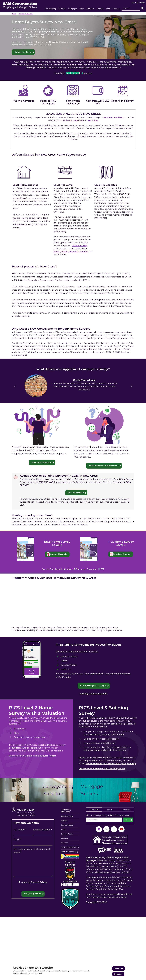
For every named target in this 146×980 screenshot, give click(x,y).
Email (17, 840)
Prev (15, 386)
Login (134, 3)
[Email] (33, 844)
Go (142, 8)
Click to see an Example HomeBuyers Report (32, 756)
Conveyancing (94, 810)
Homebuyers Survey (26, 14)
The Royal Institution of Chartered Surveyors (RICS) (77, 570)
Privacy (44, 883)
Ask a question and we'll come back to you (32, 851)
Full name (19, 830)
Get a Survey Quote (23, 52)
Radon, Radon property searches (71, 252)
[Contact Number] (43, 834)
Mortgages (126, 810)
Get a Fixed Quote (76, 493)
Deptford (78, 120)
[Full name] (23, 834)
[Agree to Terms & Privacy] (19, 882)
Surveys (110, 810)
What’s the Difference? (42, 463)
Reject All (118, 974)
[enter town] (104, 820)
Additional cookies (21, 974)
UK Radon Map (80, 246)
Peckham (119, 118)
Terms (34, 883)
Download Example (59, 554)
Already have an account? (94, 694)
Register (142, 3)
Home (14, 14)
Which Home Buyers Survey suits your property (111, 764)
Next (131, 386)
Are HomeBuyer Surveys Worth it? (104, 466)
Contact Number (43, 830)
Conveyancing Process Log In (93, 686)
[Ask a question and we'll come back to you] (33, 866)
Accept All (118, 969)
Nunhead (108, 118)
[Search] (131, 8)
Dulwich (68, 120)
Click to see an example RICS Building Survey (102, 769)
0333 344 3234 (26, 810)
